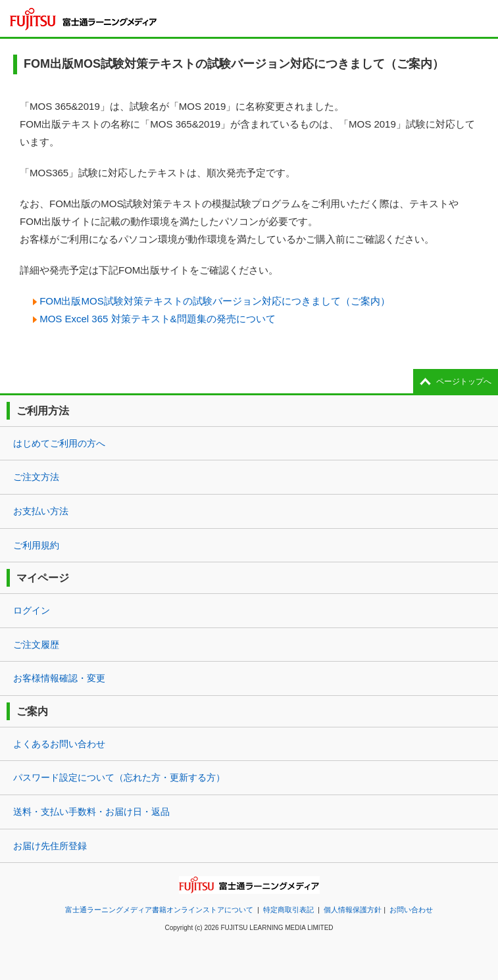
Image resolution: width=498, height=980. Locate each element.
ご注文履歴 (36, 645)
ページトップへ (464, 381)
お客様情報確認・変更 (59, 678)
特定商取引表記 (288, 910)
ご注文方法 (36, 477)
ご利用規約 (36, 545)
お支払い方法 (41, 511)
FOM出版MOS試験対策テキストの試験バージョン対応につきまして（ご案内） (215, 301)
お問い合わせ (411, 910)
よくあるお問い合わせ (59, 744)
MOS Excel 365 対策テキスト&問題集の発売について (157, 319)
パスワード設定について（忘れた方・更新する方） (119, 777)
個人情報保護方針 (353, 910)
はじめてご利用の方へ (59, 443)
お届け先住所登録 (50, 846)
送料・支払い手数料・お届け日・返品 (91, 812)
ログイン (32, 610)
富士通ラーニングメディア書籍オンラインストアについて (159, 910)
